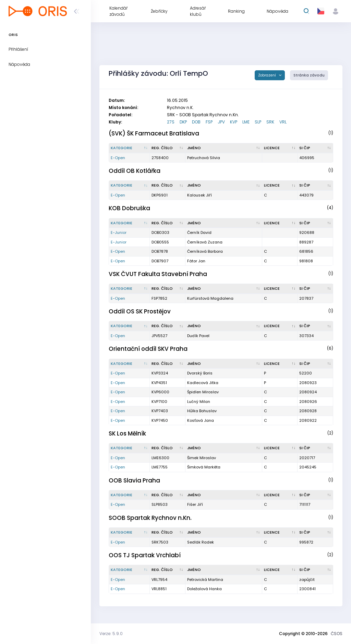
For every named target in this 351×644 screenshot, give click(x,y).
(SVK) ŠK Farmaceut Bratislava (154, 133)
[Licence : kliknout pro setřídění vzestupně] (280, 148)
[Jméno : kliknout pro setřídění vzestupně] (224, 148)
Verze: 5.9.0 (111, 634)
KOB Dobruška (129, 208)
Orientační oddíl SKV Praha (148, 349)
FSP (209, 122)
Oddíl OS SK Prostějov (140, 311)
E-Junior (119, 232)
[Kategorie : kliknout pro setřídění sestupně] (129, 148)
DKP (183, 122)
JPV (221, 122)
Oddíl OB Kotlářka (135, 171)
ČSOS (337, 634)
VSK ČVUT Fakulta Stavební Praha (158, 274)
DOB (196, 122)
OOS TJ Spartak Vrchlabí (145, 555)
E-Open (118, 158)
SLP (258, 122)
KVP (234, 122)
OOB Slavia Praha (134, 480)
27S (171, 122)
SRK (270, 122)
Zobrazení (268, 75)
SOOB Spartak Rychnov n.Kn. (150, 518)
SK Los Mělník (127, 433)
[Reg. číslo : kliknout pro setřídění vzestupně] (168, 148)
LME (246, 122)
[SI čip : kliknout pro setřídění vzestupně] (315, 148)
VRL (283, 122)
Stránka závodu (309, 75)
